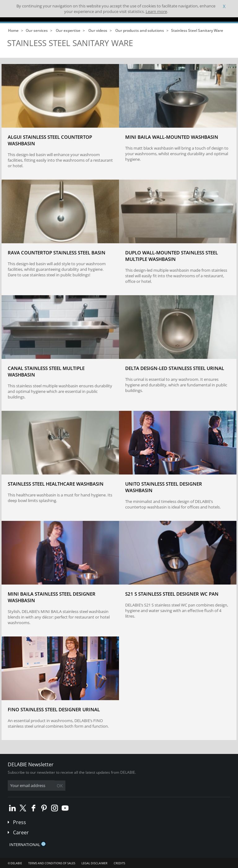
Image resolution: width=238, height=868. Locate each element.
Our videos (98, 30)
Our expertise (68, 30)
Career (21, 832)
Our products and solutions (140, 30)
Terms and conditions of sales (52, 863)
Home (13, 30)
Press (20, 822)
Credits (119, 863)
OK (60, 786)
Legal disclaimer (95, 863)
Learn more (156, 11)
